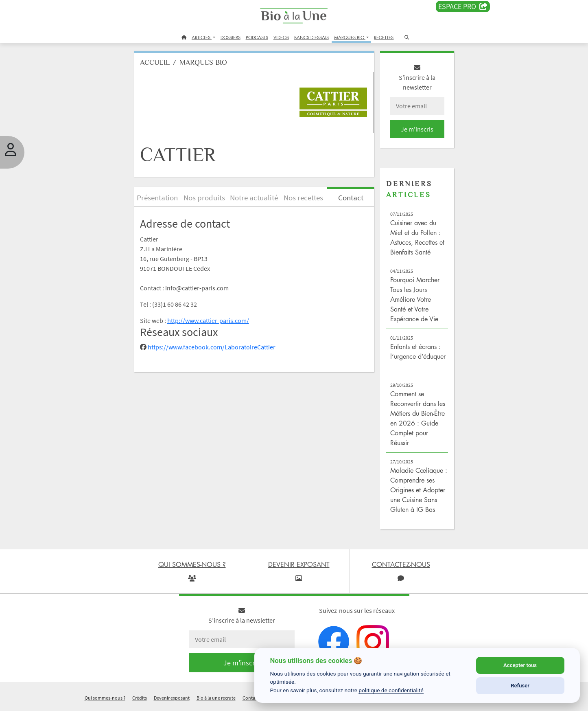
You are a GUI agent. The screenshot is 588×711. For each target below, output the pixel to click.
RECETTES (384, 37)
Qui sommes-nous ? (105, 700)
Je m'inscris (415, 131)
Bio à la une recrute (216, 700)
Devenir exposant (172, 700)
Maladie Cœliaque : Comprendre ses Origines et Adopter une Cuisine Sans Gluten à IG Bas (416, 492)
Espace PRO (463, 7)
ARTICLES (202, 37)
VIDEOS (281, 37)
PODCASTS (257, 37)
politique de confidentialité (391, 690)
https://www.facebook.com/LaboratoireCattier (215, 349)
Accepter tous (520, 665)
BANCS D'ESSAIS (311, 37)
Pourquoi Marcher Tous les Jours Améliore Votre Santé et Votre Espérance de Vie (413, 301)
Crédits (140, 700)
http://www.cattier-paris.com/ (212, 323)
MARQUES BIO (350, 37)
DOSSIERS (231, 37)
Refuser (520, 686)
